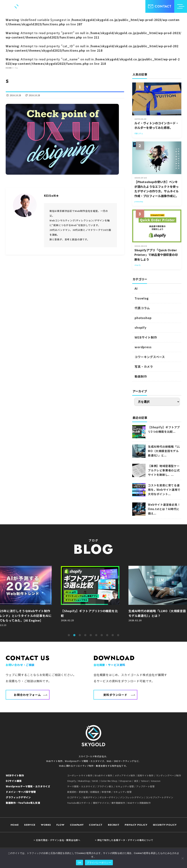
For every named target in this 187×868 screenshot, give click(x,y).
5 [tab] (91, 635)
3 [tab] (80, 635)
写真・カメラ (144, 366)
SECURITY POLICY (165, 825)
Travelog (142, 298)
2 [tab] (74, 635)
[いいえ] (182, 858)
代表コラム (142, 308)
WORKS (46, 825)
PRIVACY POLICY (136, 825)
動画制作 (141, 376)
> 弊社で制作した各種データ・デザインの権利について (124, 840)
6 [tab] (96, 635)
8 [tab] (107, 635)
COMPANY (77, 825)
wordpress (143, 347)
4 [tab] (85, 635)
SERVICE (30, 825)
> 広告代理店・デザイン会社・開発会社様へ (57, 840)
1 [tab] (69, 635)
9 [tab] (113, 635)
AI (136, 288)
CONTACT (96, 825)
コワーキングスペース (150, 357)
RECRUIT (114, 825)
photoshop (143, 318)
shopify (141, 327)
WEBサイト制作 (146, 337)
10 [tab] (118, 635)
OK (80, 863)
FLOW (60, 825)
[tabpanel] (93, 598)
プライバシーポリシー (99, 863)
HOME (15, 825)
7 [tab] (102, 635)
